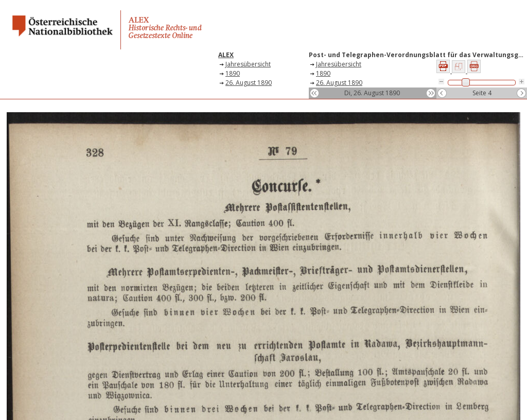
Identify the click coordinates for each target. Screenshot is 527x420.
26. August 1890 (249, 83)
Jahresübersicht (248, 64)
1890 (233, 73)
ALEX (226, 55)
